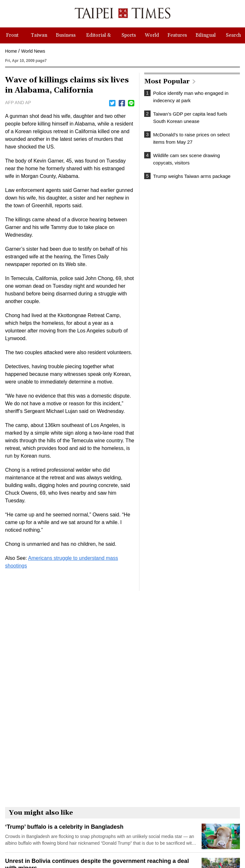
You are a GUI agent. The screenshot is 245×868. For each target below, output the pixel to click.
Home (11, 51)
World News (33, 51)
